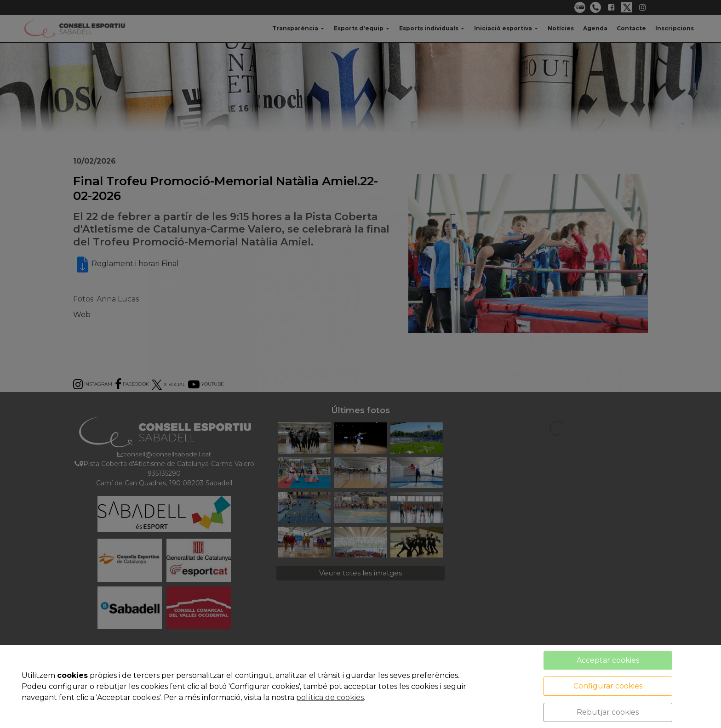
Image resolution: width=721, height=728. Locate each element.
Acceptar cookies (608, 660)
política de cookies (330, 697)
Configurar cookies (608, 686)
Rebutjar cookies (608, 712)
